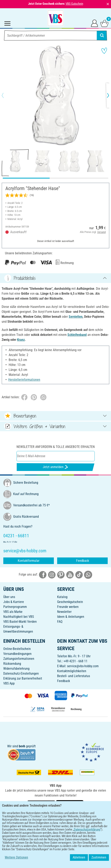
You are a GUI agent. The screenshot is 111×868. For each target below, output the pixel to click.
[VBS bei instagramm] (52, 574)
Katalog (62, 597)
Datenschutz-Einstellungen (21, 673)
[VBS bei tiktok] (79, 574)
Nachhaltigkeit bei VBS (19, 617)
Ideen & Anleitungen (71, 617)
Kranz (21, 340)
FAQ (60, 622)
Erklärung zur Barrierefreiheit (23, 678)
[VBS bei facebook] (43, 574)
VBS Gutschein (74, 4)
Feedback (83, 561)
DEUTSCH (55, 818)
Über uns (9, 597)
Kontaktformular (29, 561)
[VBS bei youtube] (70, 574)
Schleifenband (77, 335)
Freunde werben (68, 607)
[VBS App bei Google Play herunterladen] (42, 804)
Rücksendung (12, 664)
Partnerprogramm (15, 607)
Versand (101, 232)
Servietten (76, 317)
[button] (6, 95)
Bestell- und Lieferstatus (74, 676)
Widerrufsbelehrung (16, 669)
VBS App (9, 683)
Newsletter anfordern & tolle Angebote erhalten (56, 447)
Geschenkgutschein (70, 602)
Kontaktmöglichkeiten (72, 671)
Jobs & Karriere (14, 602)
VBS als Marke (13, 612)
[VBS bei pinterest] (61, 574)
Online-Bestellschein (17, 649)
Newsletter (64, 612)
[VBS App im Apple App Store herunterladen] (70, 804)
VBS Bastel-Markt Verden (20, 622)
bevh (22, 746)
